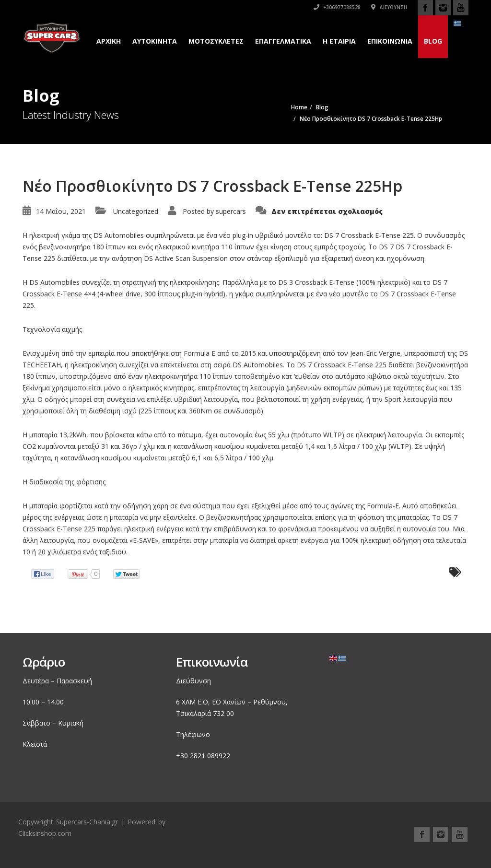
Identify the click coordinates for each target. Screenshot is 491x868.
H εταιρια (339, 41)
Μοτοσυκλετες (216, 41)
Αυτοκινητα (155, 41)
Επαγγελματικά (283, 41)
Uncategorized (136, 211)
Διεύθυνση (389, 7)
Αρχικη (109, 41)
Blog (433, 41)
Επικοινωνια (390, 41)
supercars (231, 211)
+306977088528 (337, 7)
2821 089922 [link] (210, 756)
